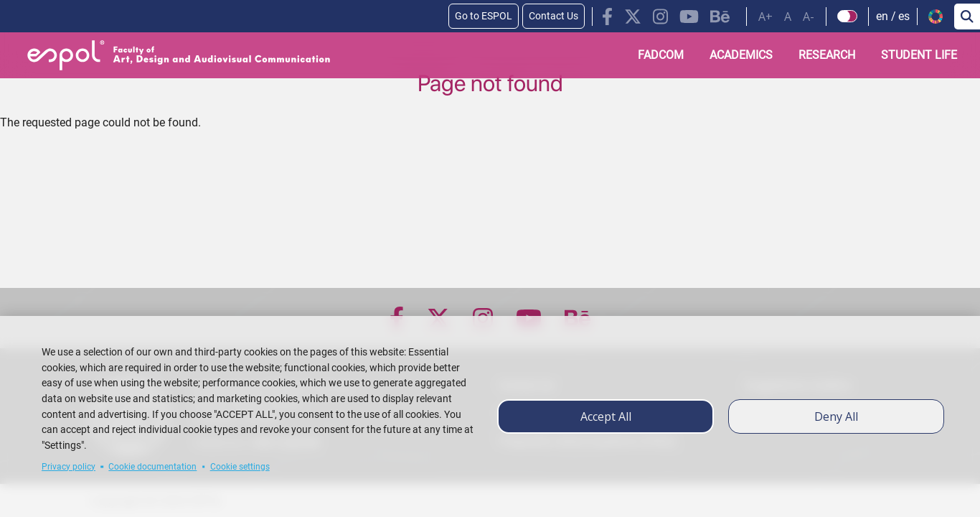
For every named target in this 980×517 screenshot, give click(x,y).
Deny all (836, 416)
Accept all (606, 416)
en (882, 16)
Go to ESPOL (484, 16)
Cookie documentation (152, 467)
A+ (765, 17)
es (904, 16)
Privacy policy (69, 467)
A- (809, 17)
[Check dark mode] (848, 17)
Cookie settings (240, 467)
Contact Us (553, 16)
